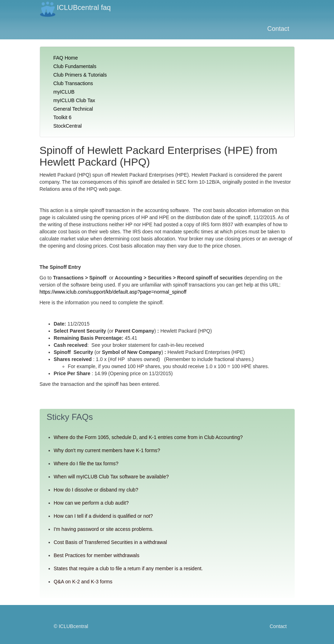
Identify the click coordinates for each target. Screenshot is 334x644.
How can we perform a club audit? (91, 503)
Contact (278, 29)
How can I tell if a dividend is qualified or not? (103, 516)
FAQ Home (66, 58)
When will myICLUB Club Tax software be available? (111, 477)
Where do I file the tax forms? (86, 463)
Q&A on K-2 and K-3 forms (83, 582)
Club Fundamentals (75, 66)
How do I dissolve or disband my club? (96, 490)
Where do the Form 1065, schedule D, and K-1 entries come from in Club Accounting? (148, 437)
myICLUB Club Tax (74, 100)
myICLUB (64, 92)
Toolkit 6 (63, 117)
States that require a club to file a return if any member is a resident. (128, 568)
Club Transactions (73, 83)
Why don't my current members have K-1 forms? (107, 450)
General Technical (73, 109)
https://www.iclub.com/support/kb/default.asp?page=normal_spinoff (113, 292)
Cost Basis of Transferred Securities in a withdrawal (111, 542)
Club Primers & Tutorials (80, 75)
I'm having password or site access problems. (104, 529)
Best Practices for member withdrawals (97, 555)
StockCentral (68, 126)
